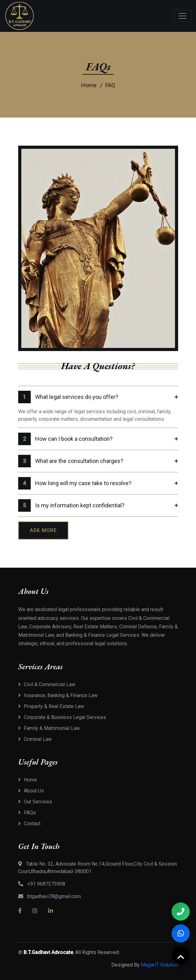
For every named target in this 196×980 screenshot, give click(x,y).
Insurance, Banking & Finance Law (61, 695)
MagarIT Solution (159, 965)
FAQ (110, 85)
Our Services (38, 802)
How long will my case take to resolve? (75, 483)
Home (89, 85)
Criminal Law (38, 739)
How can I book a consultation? (65, 439)
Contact (32, 824)
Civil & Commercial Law (50, 684)
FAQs (30, 813)
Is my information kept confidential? (71, 505)
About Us (34, 791)
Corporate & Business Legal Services (65, 717)
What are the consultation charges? (71, 461)
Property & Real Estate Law (54, 706)
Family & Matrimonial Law (52, 728)
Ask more (43, 530)
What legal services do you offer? (68, 397)
